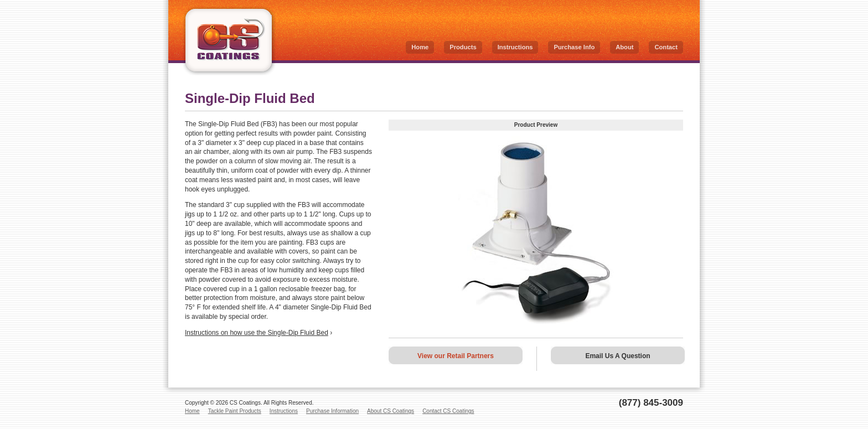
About (624, 47)
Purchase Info (574, 47)
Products (463, 47)
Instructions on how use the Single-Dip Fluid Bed (257, 333)
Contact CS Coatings (448, 411)
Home (420, 47)
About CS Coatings (391, 411)
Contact (666, 47)
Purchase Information (332, 411)
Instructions (515, 47)
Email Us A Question (618, 356)
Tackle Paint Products (235, 411)
